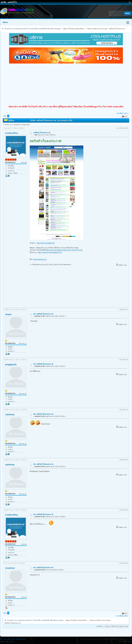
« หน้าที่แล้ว (120, 113)
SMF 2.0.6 (3, 639)
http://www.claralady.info (46, 243)
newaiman (10, 568)
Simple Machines (21, 639)
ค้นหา (128, 13)
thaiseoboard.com (40, 259)
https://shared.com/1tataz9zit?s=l (50, 252)
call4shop (10, 414)
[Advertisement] (66, 84)
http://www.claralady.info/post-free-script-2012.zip (64, 250)
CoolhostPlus (12, 133)
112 (13, 171)
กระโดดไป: (100, 626)
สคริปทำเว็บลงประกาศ (42, 133)
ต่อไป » (126, 113)
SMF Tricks (128, 641)
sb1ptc (8, 314)
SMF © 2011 (11, 639)
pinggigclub (11, 364)
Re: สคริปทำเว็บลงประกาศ (43, 314)
